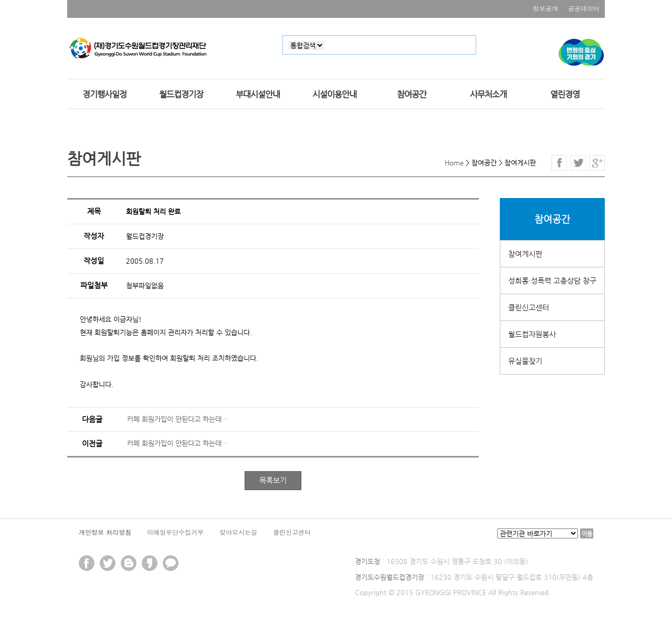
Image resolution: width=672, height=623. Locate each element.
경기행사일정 (104, 95)
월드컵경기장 (181, 95)
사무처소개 (488, 95)
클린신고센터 (529, 307)
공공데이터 (584, 8)
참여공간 (412, 95)
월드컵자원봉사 (532, 334)
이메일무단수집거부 (175, 532)
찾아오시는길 (238, 532)
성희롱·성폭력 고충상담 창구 (552, 281)
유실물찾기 (525, 361)
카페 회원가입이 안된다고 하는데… (177, 419)
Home (454, 163)
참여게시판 (525, 254)
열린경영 (565, 95)
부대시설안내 (258, 95)
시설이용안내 (334, 95)
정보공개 (545, 8)
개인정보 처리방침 (105, 532)
